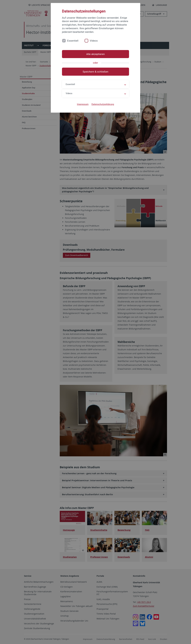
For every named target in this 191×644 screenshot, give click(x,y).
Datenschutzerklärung (103, 104)
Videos (94, 41)
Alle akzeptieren (95, 54)
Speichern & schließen (95, 72)
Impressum (83, 104)
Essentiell (73, 41)
